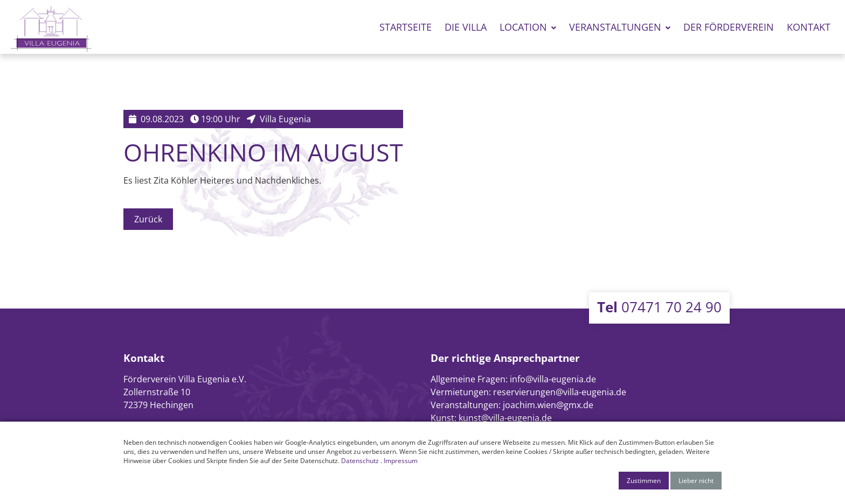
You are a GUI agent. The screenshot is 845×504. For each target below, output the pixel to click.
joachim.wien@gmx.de (548, 405)
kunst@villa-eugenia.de (505, 418)
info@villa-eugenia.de (553, 379)
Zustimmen (644, 481)
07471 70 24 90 (659, 307)
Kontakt (809, 27)
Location (523, 27)
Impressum (401, 461)
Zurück (148, 219)
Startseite (406, 27)
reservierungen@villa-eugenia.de (560, 392)
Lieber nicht (696, 481)
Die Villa (466, 27)
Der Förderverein (729, 27)
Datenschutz (360, 461)
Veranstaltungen (615, 27)
